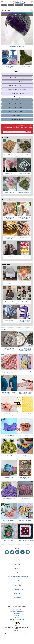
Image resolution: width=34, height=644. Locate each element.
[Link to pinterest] (17, 552)
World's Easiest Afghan (25, 66)
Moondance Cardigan (10, 302)
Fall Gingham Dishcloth (24, 282)
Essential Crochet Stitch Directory (25, 478)
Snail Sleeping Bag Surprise (25, 520)
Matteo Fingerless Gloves (24, 155)
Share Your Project (17, 589)
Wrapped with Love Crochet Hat (17, 47)
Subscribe (17, 593)
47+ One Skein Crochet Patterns (9, 67)
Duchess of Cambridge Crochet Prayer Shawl (24, 321)
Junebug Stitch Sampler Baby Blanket (10, 218)
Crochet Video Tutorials (17, 94)
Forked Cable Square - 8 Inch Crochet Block (9, 499)
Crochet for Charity (17, 82)
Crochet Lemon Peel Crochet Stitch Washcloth (25, 415)
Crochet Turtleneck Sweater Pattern (9, 393)
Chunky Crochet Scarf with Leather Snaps (24, 218)
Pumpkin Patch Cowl (24, 237)
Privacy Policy (17, 585)
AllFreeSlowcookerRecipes (17, 619)
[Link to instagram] (22, 552)
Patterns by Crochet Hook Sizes (17, 90)
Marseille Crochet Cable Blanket (10, 283)
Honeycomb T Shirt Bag (25, 371)
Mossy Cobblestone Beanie (24, 192)
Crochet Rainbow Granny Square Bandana (25, 456)
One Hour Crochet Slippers (10, 257)
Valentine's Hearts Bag (24, 257)
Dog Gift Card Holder (25, 435)
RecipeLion (17, 615)
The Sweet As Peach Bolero (9, 520)
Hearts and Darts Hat (10, 174)
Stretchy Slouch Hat (10, 192)
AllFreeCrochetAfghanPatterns (17, 611)
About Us (17, 560)
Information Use (19, 129)
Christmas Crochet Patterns (17, 104)
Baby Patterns (17, 116)
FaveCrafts (17, 613)
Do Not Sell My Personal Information (17, 577)
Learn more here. (17, 631)
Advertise (17, 564)
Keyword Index (17, 581)
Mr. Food (17, 617)
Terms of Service (17, 602)
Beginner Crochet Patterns (17, 108)
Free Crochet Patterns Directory (17, 74)
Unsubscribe (17, 598)
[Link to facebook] (7, 552)
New (3, 329)
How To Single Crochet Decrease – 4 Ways (9, 415)
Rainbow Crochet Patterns (17, 112)
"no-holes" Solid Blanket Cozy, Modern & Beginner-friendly (9, 372)
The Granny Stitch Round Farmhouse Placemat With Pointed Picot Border (25, 350)
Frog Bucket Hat (9, 456)
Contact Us (17, 568)
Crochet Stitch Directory (17, 78)
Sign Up (28, 132)
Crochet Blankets (17, 100)
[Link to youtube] (28, 552)
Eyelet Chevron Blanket (25, 499)
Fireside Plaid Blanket (10, 321)
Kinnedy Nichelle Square (24, 174)
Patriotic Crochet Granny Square (25, 541)
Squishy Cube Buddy (9, 477)
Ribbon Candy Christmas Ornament (10, 238)
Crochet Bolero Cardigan (9, 435)
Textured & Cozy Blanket (10, 155)
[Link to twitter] (12, 552)
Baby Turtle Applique (9, 541)
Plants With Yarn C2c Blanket (24, 302)
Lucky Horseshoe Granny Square (9, 349)
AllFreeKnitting (17, 609)
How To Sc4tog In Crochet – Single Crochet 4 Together (25, 393)
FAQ (17, 572)
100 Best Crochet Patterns (17, 86)
